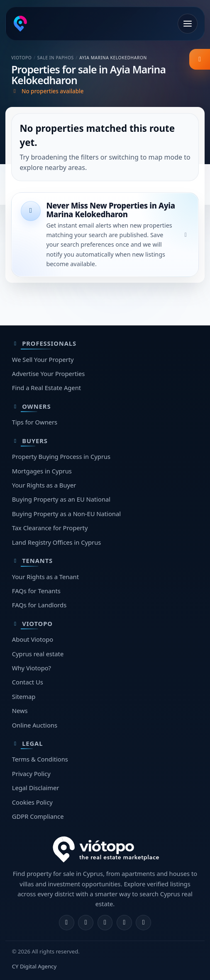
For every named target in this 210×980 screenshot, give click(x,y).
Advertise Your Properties (49, 374)
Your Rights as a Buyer (44, 485)
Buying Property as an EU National (61, 499)
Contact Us (28, 682)
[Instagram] (86, 923)
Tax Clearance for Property (50, 528)
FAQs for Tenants (36, 591)
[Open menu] (188, 24)
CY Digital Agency (34, 966)
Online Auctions (35, 725)
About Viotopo (33, 639)
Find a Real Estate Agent (46, 388)
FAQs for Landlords (39, 605)
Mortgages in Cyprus (42, 471)
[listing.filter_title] (200, 59)
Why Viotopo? (32, 668)
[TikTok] (143, 923)
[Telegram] (124, 923)
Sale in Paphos (56, 58)
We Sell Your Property (43, 359)
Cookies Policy (32, 802)
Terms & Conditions (40, 759)
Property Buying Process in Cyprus (61, 456)
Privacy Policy (31, 774)
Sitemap (24, 696)
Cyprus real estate (38, 654)
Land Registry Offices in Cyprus (57, 542)
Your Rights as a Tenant (45, 577)
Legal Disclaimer (36, 788)
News (20, 711)
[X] (105, 923)
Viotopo (21, 58)
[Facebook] (67, 923)
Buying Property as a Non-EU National (66, 514)
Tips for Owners (35, 422)
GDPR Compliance (38, 816)
